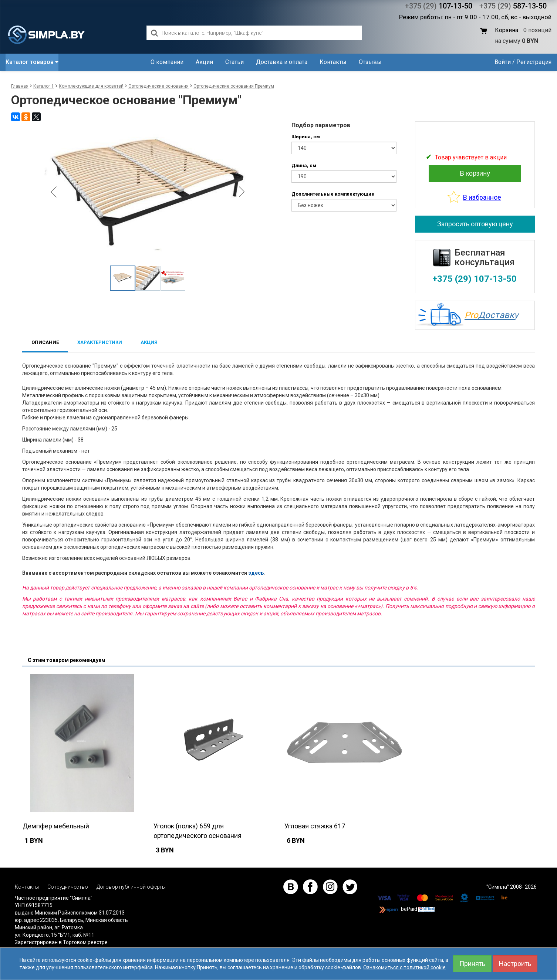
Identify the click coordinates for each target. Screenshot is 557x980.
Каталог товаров (32, 62)
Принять (472, 964)
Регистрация (534, 62)
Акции (204, 62)
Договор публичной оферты (131, 887)
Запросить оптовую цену (475, 224)
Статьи (234, 62)
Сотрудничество (68, 887)
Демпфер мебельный (56, 826)
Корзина (507, 30)
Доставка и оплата (282, 62)
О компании (167, 62)
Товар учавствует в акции (471, 157)
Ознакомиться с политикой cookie (404, 967)
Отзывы (370, 62)
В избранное (482, 197)
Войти (503, 62)
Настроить (515, 964)
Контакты (333, 62)
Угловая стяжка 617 (315, 826)
